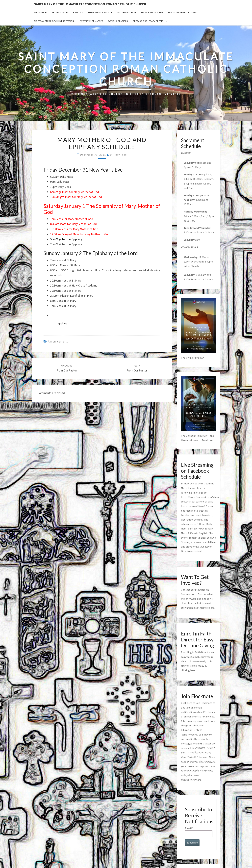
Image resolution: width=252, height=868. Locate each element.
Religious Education (99, 12)
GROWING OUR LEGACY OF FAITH (149, 21)
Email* (199, 832)
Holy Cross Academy (152, 12)
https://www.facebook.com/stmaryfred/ (204, 497)
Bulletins (78, 12)
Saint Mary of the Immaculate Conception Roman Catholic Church (90, 4)
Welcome (39, 12)
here (193, 670)
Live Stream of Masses (91, 21)
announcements (58, 341)
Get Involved (58, 12)
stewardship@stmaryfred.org (198, 608)
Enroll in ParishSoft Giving (183, 12)
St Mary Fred (118, 155)
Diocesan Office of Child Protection (54, 21)
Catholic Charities (118, 21)
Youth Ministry (125, 12)
